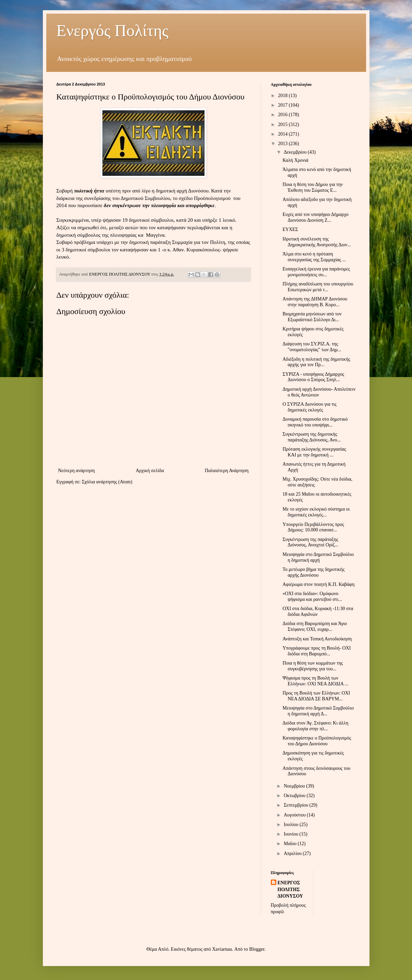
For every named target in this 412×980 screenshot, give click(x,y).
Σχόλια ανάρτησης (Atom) (107, 482)
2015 (283, 125)
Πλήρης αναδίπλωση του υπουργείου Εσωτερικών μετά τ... (318, 287)
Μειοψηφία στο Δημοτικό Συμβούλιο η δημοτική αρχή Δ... (318, 711)
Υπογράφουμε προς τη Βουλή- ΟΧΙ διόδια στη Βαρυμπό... (316, 651)
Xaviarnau (222, 949)
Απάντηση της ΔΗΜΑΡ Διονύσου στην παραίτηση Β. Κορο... (315, 302)
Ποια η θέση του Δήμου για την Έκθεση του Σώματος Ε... (312, 187)
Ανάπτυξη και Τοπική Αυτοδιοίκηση (317, 639)
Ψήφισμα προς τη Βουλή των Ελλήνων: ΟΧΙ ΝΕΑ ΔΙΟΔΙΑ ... (315, 681)
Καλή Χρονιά (295, 160)
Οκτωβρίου (295, 796)
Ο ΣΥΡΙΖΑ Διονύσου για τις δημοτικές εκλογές (309, 407)
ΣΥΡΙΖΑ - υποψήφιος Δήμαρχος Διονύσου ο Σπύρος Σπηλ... (313, 377)
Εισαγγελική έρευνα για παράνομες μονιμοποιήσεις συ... (316, 272)
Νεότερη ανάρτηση (77, 471)
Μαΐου (291, 844)
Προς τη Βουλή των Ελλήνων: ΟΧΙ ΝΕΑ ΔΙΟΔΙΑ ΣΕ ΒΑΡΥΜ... (316, 696)
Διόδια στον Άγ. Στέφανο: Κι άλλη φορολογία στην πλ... (315, 726)
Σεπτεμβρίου (296, 805)
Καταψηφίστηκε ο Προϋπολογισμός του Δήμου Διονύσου (317, 741)
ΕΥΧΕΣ (290, 229)
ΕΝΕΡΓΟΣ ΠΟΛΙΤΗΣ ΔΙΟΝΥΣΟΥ (290, 889)
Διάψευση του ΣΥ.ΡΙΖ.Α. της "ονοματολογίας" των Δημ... (312, 347)
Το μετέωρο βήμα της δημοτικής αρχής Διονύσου (313, 572)
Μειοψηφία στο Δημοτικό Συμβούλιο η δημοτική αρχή (318, 557)
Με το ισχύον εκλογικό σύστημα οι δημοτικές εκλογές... (316, 512)
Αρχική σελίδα (150, 471)
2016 (283, 115)
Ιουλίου (292, 825)
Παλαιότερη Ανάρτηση (227, 471)
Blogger (257, 949)
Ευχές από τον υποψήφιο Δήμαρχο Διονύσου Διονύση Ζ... (315, 217)
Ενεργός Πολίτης (113, 30)
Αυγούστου (295, 815)
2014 (283, 134)
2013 (283, 144)
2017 (283, 105)
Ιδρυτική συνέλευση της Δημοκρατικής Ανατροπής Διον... (317, 242)
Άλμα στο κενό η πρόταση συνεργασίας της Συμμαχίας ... (314, 257)
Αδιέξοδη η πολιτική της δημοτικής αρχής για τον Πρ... (316, 362)
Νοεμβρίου (295, 786)
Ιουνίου (292, 834)
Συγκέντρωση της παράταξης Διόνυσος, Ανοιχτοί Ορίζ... (310, 542)
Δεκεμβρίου (296, 152)
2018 (283, 96)
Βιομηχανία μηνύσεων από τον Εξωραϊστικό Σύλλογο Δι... (312, 317)
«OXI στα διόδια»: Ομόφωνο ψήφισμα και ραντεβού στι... (312, 596)
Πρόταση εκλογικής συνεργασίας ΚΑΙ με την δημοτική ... (314, 452)
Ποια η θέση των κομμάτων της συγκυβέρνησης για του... (312, 666)
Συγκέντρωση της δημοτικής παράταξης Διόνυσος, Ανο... (311, 437)
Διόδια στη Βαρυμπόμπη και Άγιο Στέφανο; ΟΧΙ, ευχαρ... (315, 626)
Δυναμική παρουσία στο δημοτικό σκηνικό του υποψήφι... (315, 422)
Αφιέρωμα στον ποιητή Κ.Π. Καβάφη (318, 584)
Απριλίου (293, 853)
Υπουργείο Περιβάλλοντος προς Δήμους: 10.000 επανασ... (313, 527)
